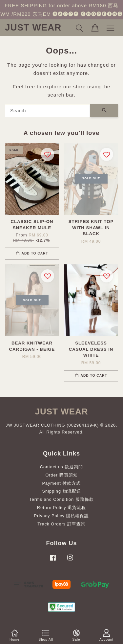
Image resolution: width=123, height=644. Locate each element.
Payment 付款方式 (62, 483)
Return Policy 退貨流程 (61, 508)
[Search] (48, 111)
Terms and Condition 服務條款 (61, 499)
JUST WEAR (33, 27)
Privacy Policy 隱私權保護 (62, 516)
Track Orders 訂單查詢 (61, 524)
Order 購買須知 (61, 475)
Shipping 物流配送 (61, 491)
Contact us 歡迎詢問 (62, 467)
